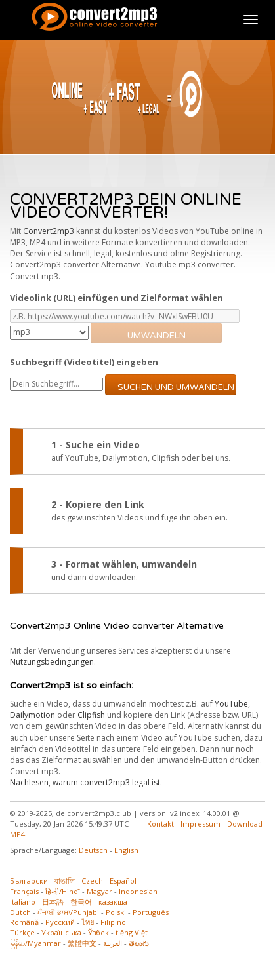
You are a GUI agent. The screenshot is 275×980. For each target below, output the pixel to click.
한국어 (81, 902)
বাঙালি (65, 881)
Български (29, 881)
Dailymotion (32, 715)
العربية (113, 943)
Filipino (113, 922)
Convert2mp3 (49, 231)
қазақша (113, 902)
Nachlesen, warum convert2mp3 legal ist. (86, 782)
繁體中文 (82, 943)
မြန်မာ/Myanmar (35, 943)
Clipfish (91, 715)
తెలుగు (139, 943)
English (126, 850)
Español (123, 881)
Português (151, 912)
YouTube (231, 704)
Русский (60, 922)
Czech (92, 881)
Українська (61, 932)
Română (24, 922)
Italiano (23, 902)
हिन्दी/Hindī (63, 891)
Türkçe (22, 932)
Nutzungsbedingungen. (53, 662)
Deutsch (93, 850)
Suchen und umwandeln (176, 387)
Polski (116, 912)
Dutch (20, 912)
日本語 (53, 902)
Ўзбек (98, 932)
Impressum (201, 824)
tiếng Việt (132, 932)
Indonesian (138, 891)
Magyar (99, 891)
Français (24, 891)
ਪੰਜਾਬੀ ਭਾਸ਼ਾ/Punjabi (68, 912)
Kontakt (160, 824)
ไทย (88, 922)
